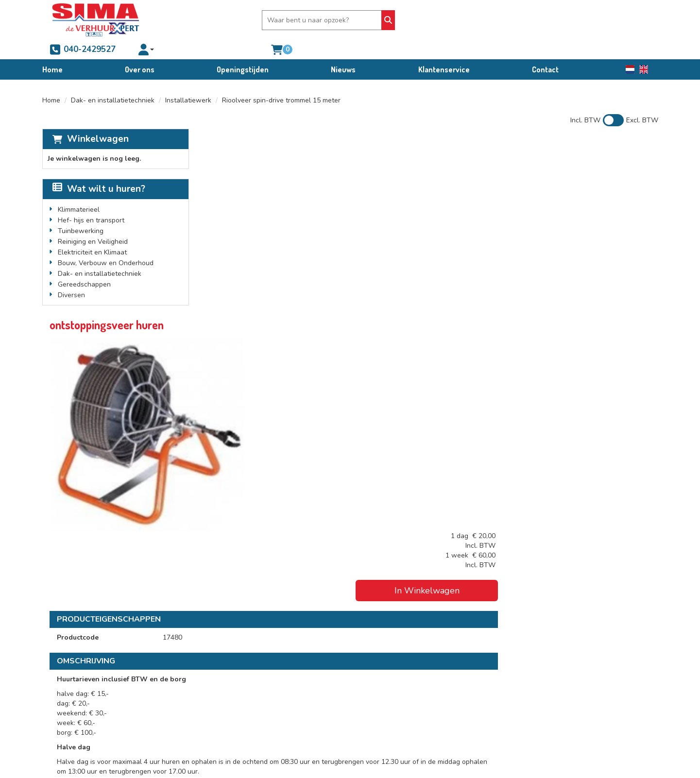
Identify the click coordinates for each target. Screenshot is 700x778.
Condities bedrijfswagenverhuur (407, 693)
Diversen (71, 276)
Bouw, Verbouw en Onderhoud (106, 244)
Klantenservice (444, 50)
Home (52, 50)
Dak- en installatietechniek (113, 81)
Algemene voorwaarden (395, 673)
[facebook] (60, 738)
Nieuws (343, 50)
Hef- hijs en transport (91, 201)
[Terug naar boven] (350, 610)
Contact (545, 50)
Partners (217, 683)
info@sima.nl (73, 712)
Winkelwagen (98, 119)
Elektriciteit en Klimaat (92, 233)
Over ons (140, 50)
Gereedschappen (84, 265)
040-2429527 (442, 20)
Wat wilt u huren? (99, 169)
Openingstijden (243, 50)
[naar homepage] (96, 20)
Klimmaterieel (79, 190)
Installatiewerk (188, 81)
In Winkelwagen (581, 190)
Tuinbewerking (81, 211)
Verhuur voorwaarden (392, 683)
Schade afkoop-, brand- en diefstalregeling (424, 702)
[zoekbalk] (319, 20)
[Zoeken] (384, 20)
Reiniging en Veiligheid (93, 222)
